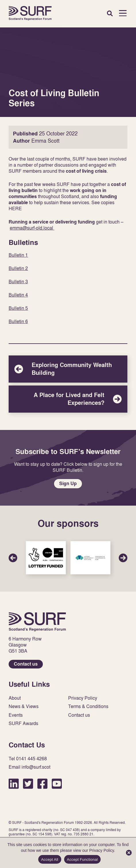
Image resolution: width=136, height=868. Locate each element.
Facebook (42, 784)
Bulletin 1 (18, 255)
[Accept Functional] (129, 853)
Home (30, 13)
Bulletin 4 (18, 295)
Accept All (50, 859)
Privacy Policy (83, 698)
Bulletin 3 (18, 282)
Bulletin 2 (18, 268)
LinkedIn (14, 784)
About (15, 698)
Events (16, 715)
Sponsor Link (46, 558)
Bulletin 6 (18, 321)
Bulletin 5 (18, 308)
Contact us (26, 664)
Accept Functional (83, 859)
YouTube (57, 784)
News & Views (24, 706)
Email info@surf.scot (29, 767)
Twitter (28, 784)
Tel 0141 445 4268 (28, 759)
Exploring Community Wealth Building (68, 369)
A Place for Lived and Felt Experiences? (68, 399)
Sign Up (68, 484)
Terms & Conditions (88, 706)
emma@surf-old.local (32, 228)
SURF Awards (23, 723)
